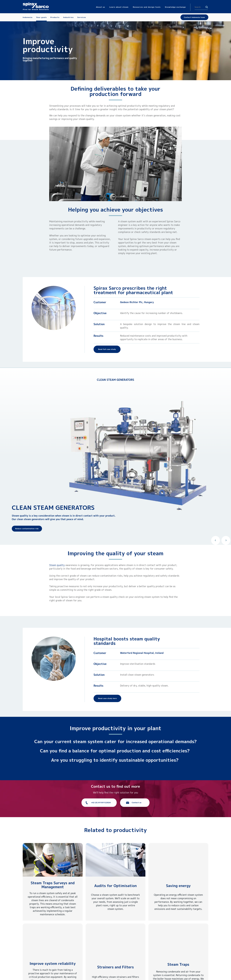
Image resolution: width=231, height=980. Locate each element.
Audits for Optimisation (115, 886)
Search (207, 7)
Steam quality (57, 565)
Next (226, 540)
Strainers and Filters (115, 967)
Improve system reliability (53, 964)
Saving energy (178, 886)
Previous (216, 540)
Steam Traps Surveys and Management (53, 885)
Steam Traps (178, 964)
